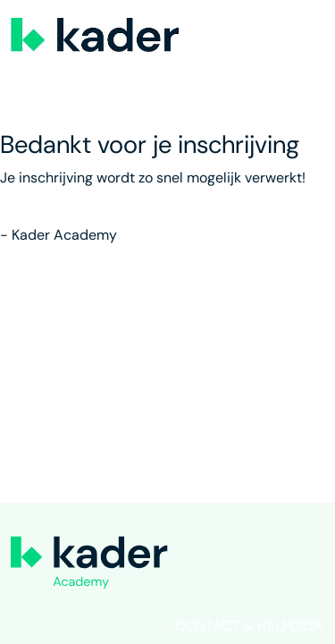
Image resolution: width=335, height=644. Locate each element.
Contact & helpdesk (250, 626)
